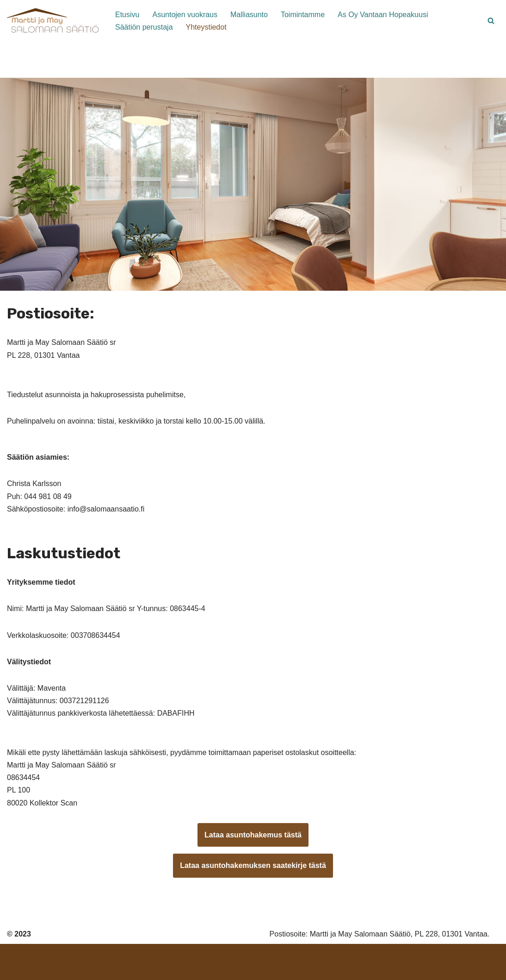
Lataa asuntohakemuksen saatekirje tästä (253, 865)
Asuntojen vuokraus (185, 15)
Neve (15, 968)
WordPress (69, 968)
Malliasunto (249, 15)
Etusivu (127, 15)
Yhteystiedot (206, 27)
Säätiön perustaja (144, 27)
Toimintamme (303, 15)
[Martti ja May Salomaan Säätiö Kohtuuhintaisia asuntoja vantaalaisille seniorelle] (53, 21)
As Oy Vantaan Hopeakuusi (383, 15)
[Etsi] (491, 21)
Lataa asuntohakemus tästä (253, 835)
